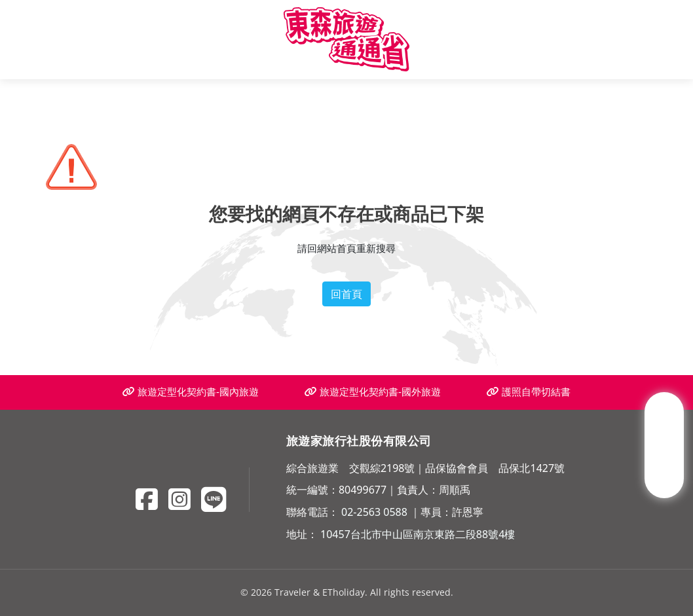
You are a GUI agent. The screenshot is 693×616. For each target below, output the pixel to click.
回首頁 (346, 294)
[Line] (214, 499)
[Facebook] (147, 499)
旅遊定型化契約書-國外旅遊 (373, 392)
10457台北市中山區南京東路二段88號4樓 (418, 534)
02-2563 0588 (374, 512)
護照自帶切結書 (529, 392)
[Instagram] (179, 499)
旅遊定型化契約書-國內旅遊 (191, 392)
